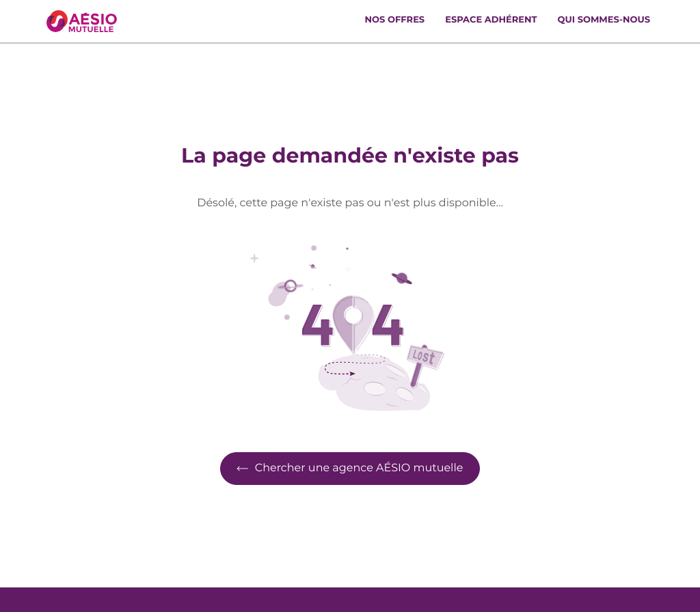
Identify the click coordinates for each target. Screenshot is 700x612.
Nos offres (395, 20)
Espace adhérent (491, 20)
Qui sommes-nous (604, 20)
